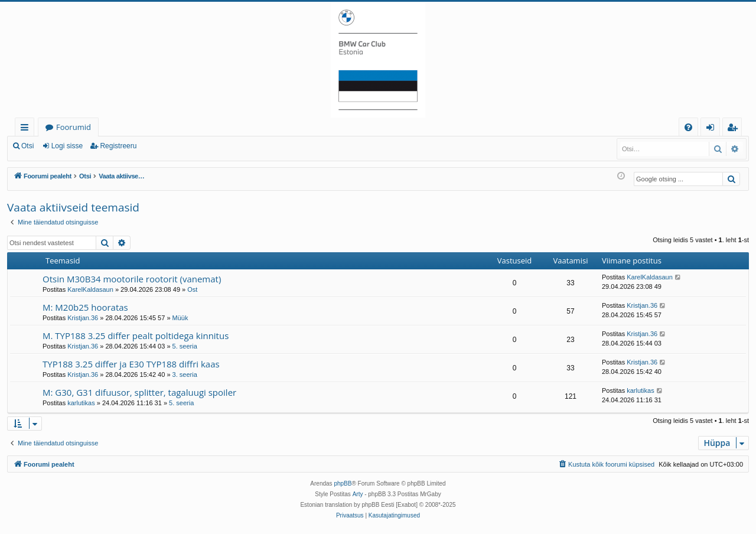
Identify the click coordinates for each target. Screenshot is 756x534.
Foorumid (74, 127)
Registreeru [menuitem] (735, 129)
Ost (192, 289)
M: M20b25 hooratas (85, 307)
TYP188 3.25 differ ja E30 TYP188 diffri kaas (131, 364)
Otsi (27, 146)
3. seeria (185, 375)
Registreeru (118, 146)
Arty (358, 494)
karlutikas (81, 403)
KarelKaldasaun (90, 289)
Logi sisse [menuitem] (713, 129)
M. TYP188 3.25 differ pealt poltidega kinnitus (136, 336)
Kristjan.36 (83, 318)
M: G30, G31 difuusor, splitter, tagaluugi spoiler (139, 392)
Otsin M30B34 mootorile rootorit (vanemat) (132, 279)
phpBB (343, 483)
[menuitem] (688, 127)
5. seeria (185, 346)
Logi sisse (67, 146)
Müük (180, 318)
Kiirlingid (27, 129)
